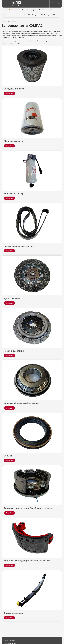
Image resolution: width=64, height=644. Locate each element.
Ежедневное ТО (37, 15)
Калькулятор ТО (50, 15)
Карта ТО (27, 15)
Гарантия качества (46, 10)
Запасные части (15, 10)
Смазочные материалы (30, 10)
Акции (6, 10)
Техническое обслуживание (13, 15)
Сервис (4, 22)
